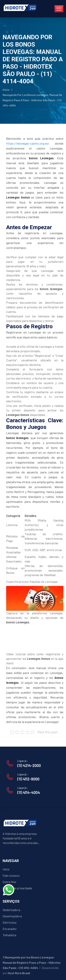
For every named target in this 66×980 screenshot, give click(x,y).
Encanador (10, 929)
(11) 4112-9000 (28, 779)
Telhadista (9, 935)
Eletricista (10, 922)
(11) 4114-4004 (29, 792)
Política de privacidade (17, 888)
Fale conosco (11, 875)
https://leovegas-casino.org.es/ (28, 143)
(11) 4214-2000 (29, 765)
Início (6, 90)
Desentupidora (12, 916)
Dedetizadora (11, 910)
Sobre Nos (9, 882)
